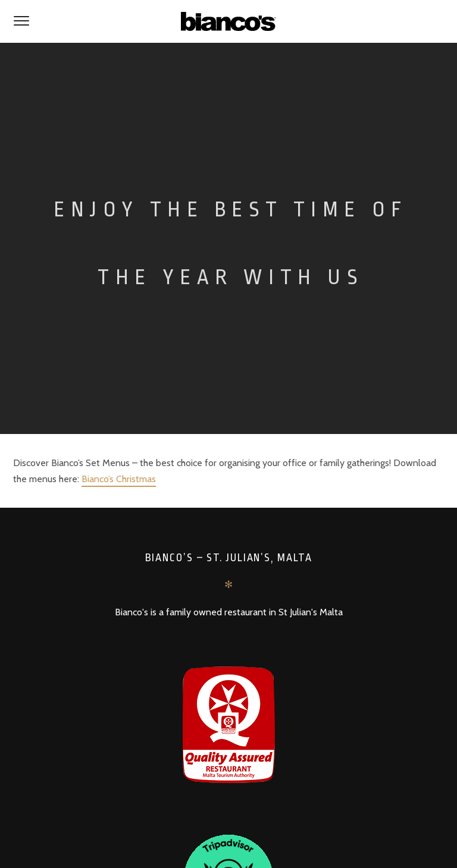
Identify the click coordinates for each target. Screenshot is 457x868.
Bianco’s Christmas (119, 479)
